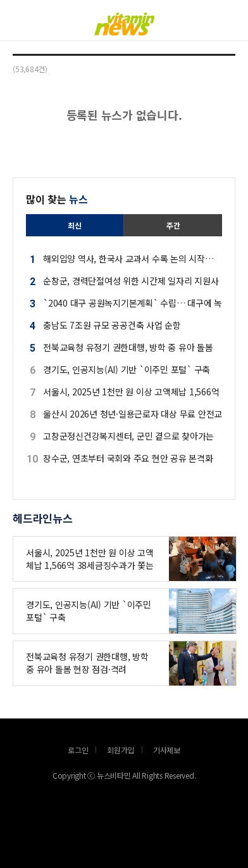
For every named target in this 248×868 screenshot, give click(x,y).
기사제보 (167, 750)
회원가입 (121, 750)
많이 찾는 (57, 199)
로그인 (3, 39)
